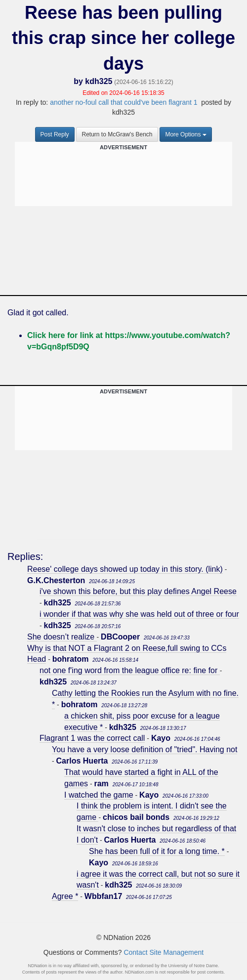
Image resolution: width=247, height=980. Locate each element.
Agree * (65, 896)
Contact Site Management (164, 952)
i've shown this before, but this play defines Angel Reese (138, 591)
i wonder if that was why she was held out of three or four (139, 614)
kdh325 (99, 81)
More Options (186, 134)
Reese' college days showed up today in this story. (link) (125, 569)
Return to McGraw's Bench (117, 134)
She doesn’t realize (62, 637)
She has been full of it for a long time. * (157, 851)
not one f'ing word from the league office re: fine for (130, 670)
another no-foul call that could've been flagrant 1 (123, 102)
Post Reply (55, 134)
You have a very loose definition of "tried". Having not (144, 749)
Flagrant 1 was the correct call (92, 738)
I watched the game (99, 795)
